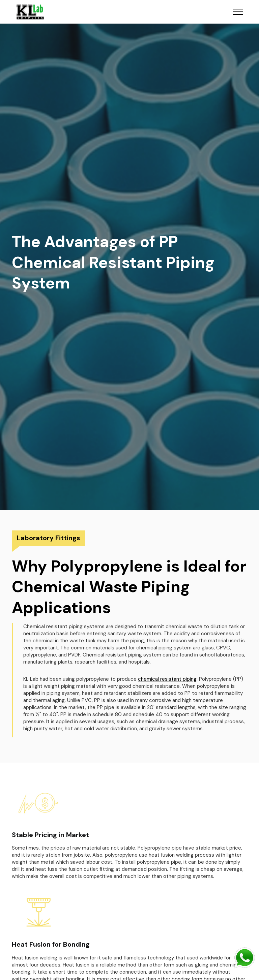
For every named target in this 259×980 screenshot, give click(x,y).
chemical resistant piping (167, 679)
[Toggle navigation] (238, 12)
